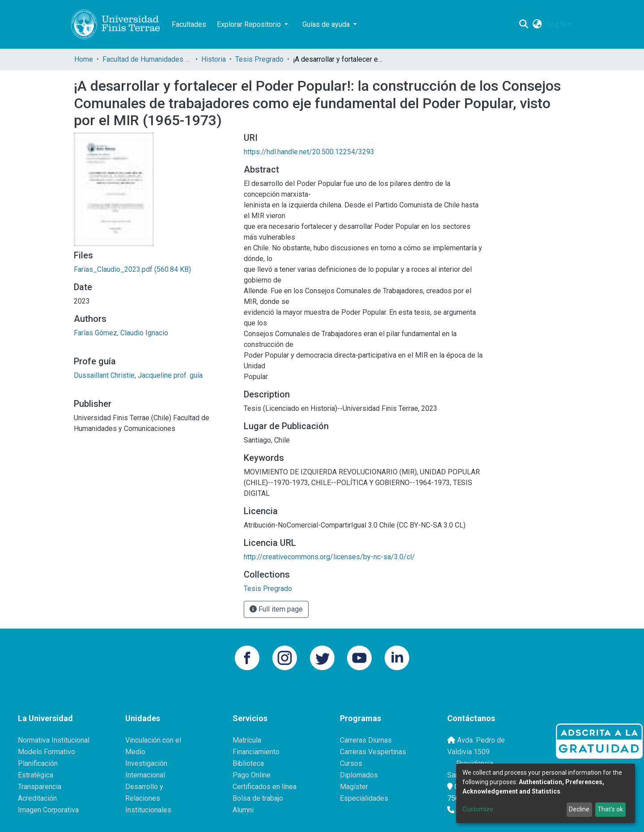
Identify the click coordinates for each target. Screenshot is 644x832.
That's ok (610, 809)
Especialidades (364, 798)
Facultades (189, 24)
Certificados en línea (265, 787)
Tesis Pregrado (259, 59)
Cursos (351, 763)
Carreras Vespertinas (373, 752)
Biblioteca (248, 763)
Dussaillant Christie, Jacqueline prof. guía (138, 375)
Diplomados (359, 775)
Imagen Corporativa (48, 810)
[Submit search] (524, 25)
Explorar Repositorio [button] (250, 24)
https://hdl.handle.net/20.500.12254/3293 (309, 152)
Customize (478, 809)
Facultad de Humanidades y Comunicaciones (147, 59)
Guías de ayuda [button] (327, 24)
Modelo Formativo (47, 752)
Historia (214, 59)
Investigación (146, 763)
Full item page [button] (276, 609)
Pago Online (252, 775)
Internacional (145, 775)
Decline (579, 809)
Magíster (354, 787)
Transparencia (40, 787)
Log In (556, 24)
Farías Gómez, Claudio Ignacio (121, 333)
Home (84, 59)
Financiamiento (256, 752)
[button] (537, 25)
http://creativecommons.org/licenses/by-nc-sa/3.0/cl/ (329, 557)
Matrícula (247, 740)
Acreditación (37, 798)
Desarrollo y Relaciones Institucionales (148, 798)
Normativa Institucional (54, 740)
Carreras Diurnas (366, 740)
